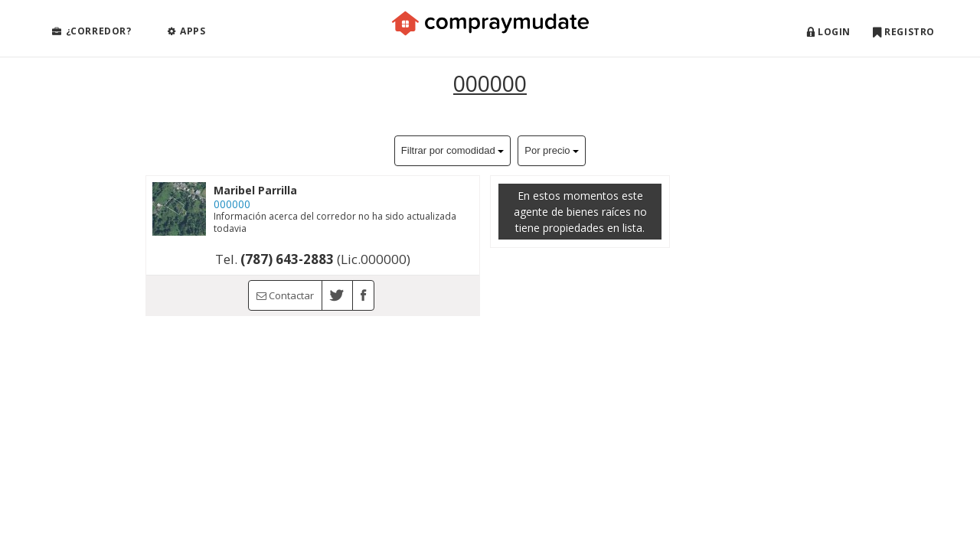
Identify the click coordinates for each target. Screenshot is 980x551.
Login (829, 32)
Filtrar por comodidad (452, 150)
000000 (490, 83)
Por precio (552, 150)
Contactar (285, 295)
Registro (904, 32)
